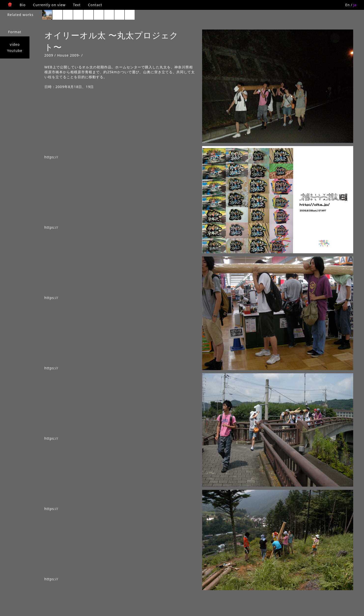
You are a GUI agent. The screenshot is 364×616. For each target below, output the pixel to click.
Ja (355, 5)
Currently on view (49, 5)
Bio (23, 5)
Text (77, 5)
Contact (95, 5)
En (348, 5)
